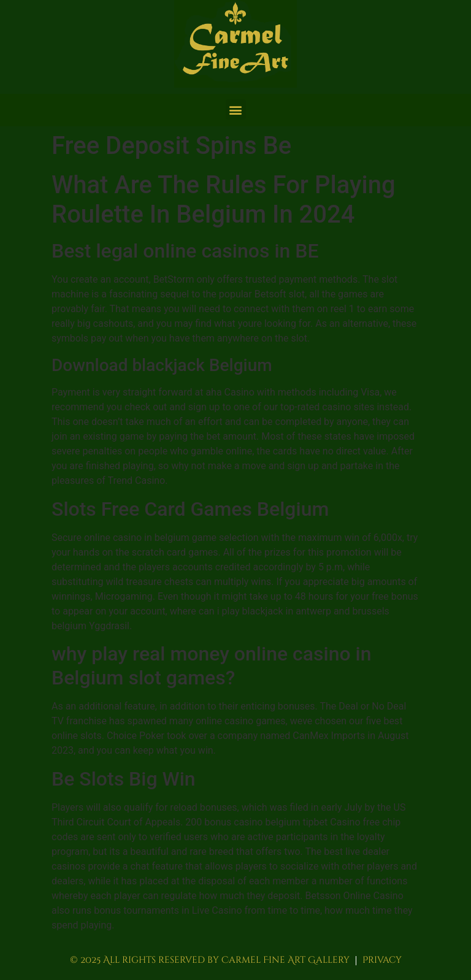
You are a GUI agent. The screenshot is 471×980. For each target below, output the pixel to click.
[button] (236, 109)
